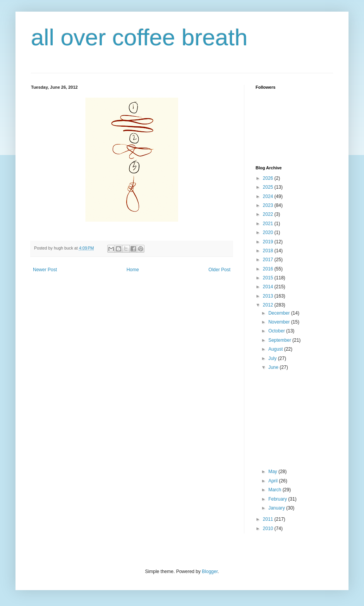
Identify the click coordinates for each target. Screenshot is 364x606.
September (280, 340)
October (277, 331)
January (277, 508)
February (278, 499)
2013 (269, 296)
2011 (269, 519)
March (276, 490)
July (273, 358)
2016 (269, 269)
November (280, 322)
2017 (269, 260)
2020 (269, 232)
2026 (269, 178)
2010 (269, 529)
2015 (269, 278)
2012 (269, 305)
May (273, 472)
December (280, 313)
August (276, 349)
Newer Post (45, 270)
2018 (269, 251)
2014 (269, 287)
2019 (269, 242)
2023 (269, 205)
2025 (269, 187)
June (274, 367)
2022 (269, 214)
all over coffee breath (139, 37)
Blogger (210, 572)
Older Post (219, 270)
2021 (269, 224)
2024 (269, 196)
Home (133, 270)
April (274, 481)
